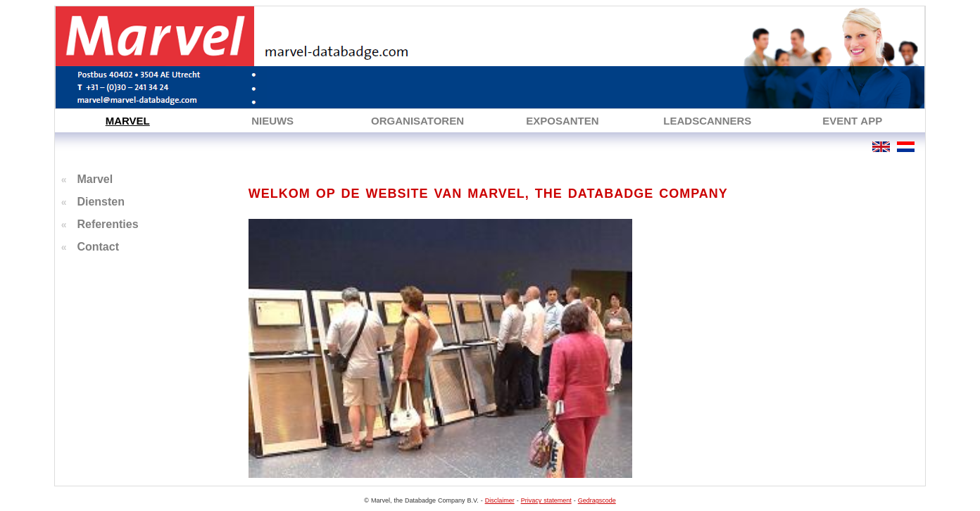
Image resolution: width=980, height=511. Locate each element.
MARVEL (128, 121)
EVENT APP (852, 121)
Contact (98, 247)
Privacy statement (546, 500)
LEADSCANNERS (707, 121)
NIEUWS (272, 121)
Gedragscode (597, 500)
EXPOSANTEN (562, 121)
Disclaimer (500, 500)
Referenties (107, 224)
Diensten (101, 202)
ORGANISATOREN (417, 121)
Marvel (95, 179)
